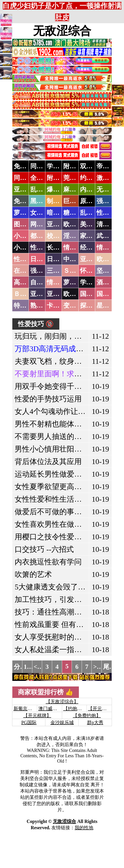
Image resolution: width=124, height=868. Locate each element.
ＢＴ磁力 (26, 294)
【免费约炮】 (87, 715)
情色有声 (59, 282)
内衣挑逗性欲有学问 (48, 562)
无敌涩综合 (62, 31)
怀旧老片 (93, 271)
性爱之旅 (26, 259)
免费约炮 (26, 166)
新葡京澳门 (25, 709)
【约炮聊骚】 (77, 709)
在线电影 (26, 271)
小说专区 (26, 247)
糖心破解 (76, 213)
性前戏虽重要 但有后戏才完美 (64, 624)
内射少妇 (93, 189)
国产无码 (93, 294)
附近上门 (59, 178)
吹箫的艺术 (33, 574)
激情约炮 (109, 178)
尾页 (109, 667)
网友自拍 (43, 224)
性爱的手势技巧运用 (48, 399)
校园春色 (59, 236)
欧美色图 (76, 224)
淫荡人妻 (76, 236)
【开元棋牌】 (102, 709)
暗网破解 (59, 213)
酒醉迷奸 (109, 282)
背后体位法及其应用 (48, 462)
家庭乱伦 (93, 236)
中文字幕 (76, 259)
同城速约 (26, 178)
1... (28, 667)
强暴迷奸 (43, 271)
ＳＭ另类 (76, 271)
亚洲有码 (59, 294)
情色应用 (109, 247)
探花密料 (93, 306)
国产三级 (109, 294)
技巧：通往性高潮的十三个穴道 (67, 612)
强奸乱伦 (109, 201)
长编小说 (59, 247)
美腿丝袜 (93, 224)
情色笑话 (76, 247)
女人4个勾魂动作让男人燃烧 (61, 411)
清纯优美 (109, 224)
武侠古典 (109, 236)
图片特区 (26, 224)
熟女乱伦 (43, 306)
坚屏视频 (109, 271)
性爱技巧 (43, 247)
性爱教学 (109, 213)
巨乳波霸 (76, 201)
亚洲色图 (59, 224)
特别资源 (26, 306)
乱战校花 (43, 189)
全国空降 (43, 178)
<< (37, 667)
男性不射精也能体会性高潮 (59, 424)
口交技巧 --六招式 (44, 549)
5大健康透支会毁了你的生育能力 (69, 587)
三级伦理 (59, 271)
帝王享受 (109, 166)
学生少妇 (59, 166)
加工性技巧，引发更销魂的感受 (67, 599)
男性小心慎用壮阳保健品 (56, 449)
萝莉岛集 (26, 213)
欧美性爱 (109, 259)
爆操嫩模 (59, 189)
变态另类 (76, 306)
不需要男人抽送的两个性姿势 (63, 436)
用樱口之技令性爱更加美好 (59, 537)
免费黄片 (26, 201)
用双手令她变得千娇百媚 (56, 386)
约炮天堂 (93, 178)
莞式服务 (76, 178)
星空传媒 (109, 306)
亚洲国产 (93, 259)
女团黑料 (43, 213)
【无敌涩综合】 (62, 702)
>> (97, 667)
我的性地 (84, 828)
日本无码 (43, 259)
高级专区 (26, 282)
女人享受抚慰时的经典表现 (59, 637)
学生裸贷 (93, 282)
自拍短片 (43, 282)
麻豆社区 (76, 189)
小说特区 (26, 236)
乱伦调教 (93, 213)
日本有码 (59, 259)
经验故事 (93, 247)
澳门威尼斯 (50, 709)
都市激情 (43, 236)
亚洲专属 (26, 189)
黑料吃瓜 (43, 201)
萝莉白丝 (76, 282)
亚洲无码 (43, 294)
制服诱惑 (59, 201)
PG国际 (29, 722)
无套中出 (109, 189)
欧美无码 (76, 294)
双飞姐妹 (93, 166)
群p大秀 (95, 722)
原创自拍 (93, 201)
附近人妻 (76, 166)
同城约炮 (43, 166)
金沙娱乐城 (62, 722)
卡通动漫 (59, 306)
